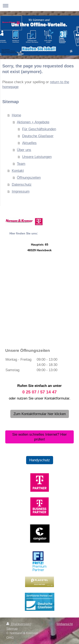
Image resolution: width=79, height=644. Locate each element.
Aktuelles (29, 143)
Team (21, 164)
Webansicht (65, 624)
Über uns (24, 150)
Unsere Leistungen (37, 157)
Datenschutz (22, 185)
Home (16, 115)
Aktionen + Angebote (33, 122)
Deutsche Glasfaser (38, 136)
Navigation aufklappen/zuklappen (39, 6)
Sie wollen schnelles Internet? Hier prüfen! (39, 437)
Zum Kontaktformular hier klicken (40, 414)
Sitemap (12, 629)
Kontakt (18, 171)
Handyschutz (40, 460)
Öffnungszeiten (29, 178)
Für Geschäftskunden (39, 129)
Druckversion (18, 624)
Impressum (21, 191)
